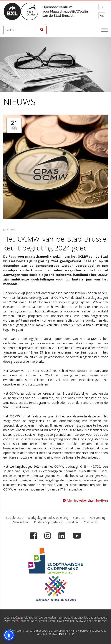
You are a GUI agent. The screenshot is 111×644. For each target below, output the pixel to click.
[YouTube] (77, 536)
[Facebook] (34, 536)
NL (102, 16)
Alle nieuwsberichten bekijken (85, 500)
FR (102, 7)
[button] (9, 635)
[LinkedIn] (62, 536)
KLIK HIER (66, 634)
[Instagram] (48, 536)
